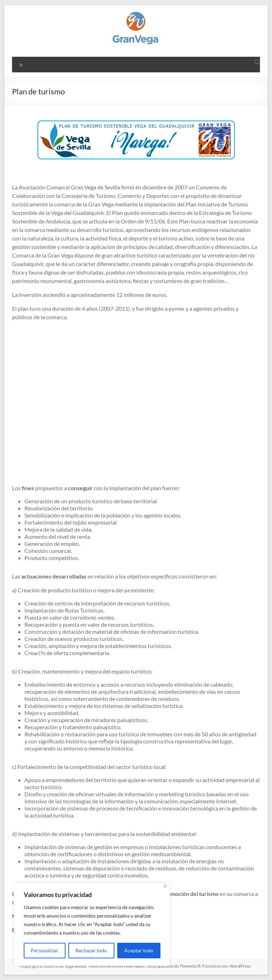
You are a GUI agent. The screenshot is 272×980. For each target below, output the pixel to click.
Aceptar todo (139, 950)
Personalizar (45, 950)
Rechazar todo (91, 950)
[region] (92, 924)
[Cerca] (165, 886)
